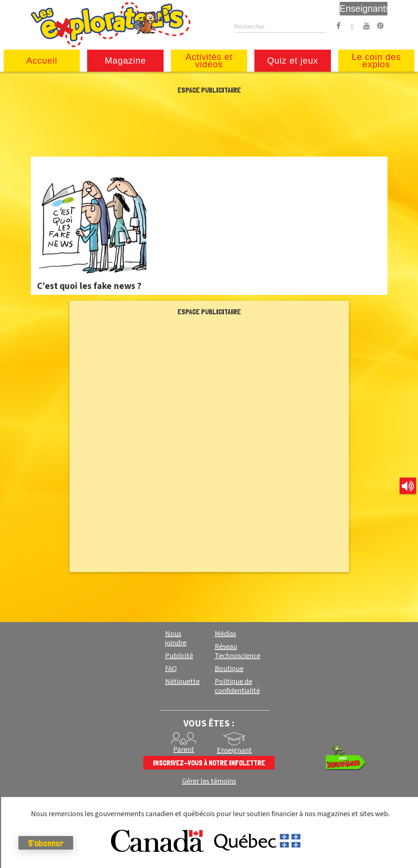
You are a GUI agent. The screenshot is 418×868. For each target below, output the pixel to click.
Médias (225, 634)
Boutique (229, 669)
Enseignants (364, 8)
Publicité (179, 656)
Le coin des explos (376, 60)
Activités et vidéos (209, 60)
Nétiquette (182, 682)
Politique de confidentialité (237, 686)
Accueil (42, 60)
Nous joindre (176, 638)
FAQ (171, 669)
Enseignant (234, 750)
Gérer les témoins (209, 781)
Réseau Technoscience (237, 651)
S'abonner (46, 843)
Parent (184, 750)
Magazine (125, 60)
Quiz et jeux (293, 60)
